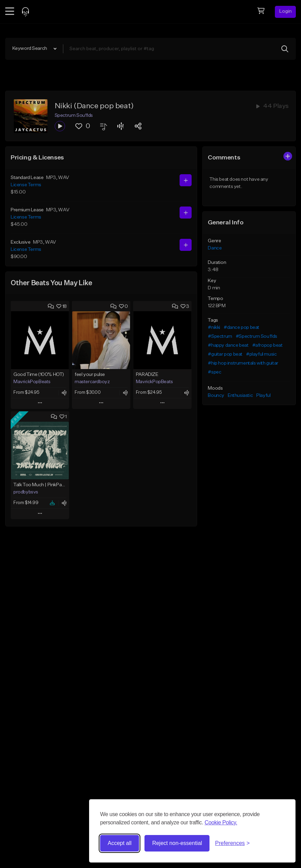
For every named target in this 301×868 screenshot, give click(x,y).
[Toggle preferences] (232, 843)
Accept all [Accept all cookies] (120, 843)
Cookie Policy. (221, 822)
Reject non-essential (177, 843)
